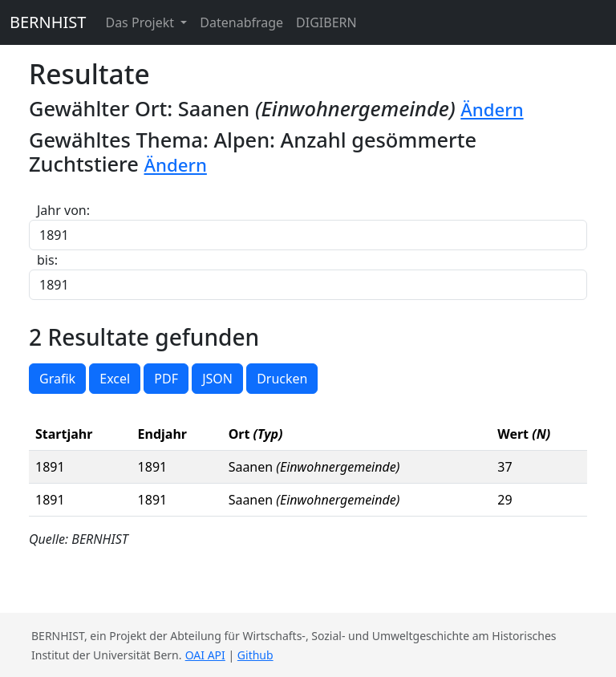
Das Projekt (141, 22)
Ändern (492, 109)
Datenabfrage (241, 22)
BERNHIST (48, 22)
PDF (166, 379)
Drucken (282, 379)
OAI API (205, 655)
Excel (115, 379)
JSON (217, 379)
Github (255, 655)
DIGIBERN (326, 22)
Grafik (57, 379)
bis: (47, 260)
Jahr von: (63, 210)
